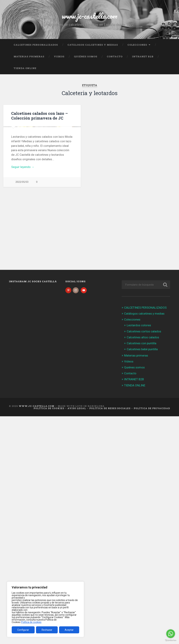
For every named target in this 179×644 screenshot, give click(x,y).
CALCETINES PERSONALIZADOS (36, 45)
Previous (8, 159)
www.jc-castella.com (89, 16)
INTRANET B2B (143, 56)
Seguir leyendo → (23, 231)
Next (76, 159)
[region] (45, 609)
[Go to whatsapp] (171, 634)
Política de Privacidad (152, 409)
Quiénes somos (86, 56)
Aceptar (69, 630)
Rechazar (47, 630)
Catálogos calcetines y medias (93, 45)
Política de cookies (31, 622)
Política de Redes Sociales (110, 409)
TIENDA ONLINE (25, 68)
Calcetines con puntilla (142, 344)
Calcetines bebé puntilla (142, 350)
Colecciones (137, 45)
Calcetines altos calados (143, 338)
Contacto (115, 56)
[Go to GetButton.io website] (171, 640)
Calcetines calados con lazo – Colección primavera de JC (40, 116)
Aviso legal (77, 409)
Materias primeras (29, 56)
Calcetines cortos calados (144, 332)
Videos (59, 56)
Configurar (23, 630)
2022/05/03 (22, 246)
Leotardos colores (139, 326)
